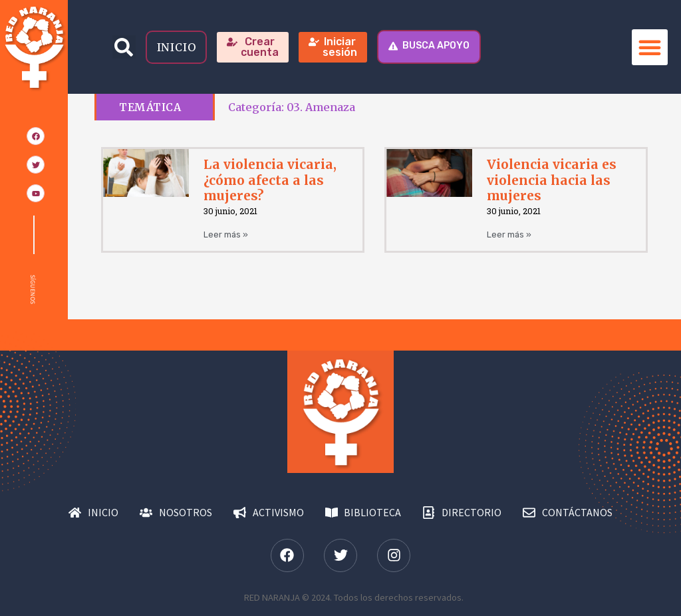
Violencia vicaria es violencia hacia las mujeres (552, 180)
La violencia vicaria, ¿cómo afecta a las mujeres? (270, 180)
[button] (124, 47)
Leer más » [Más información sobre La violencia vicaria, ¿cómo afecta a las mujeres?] (226, 234)
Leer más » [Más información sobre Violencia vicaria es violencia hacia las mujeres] (509, 234)
